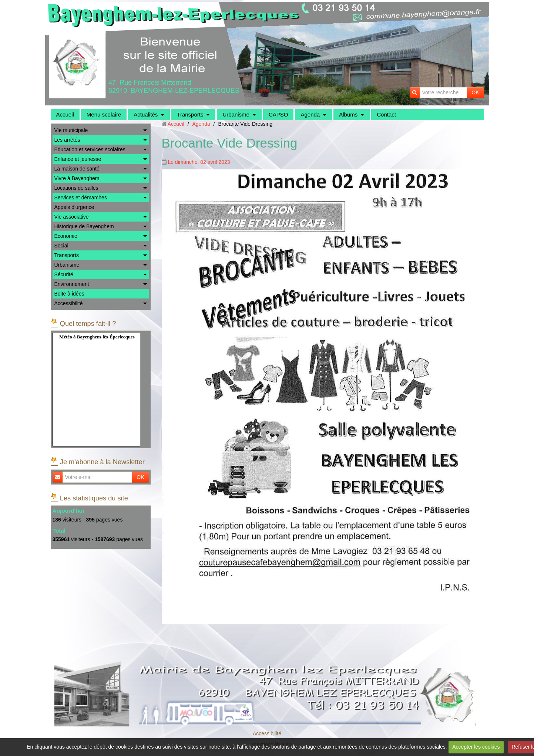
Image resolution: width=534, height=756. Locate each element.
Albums (348, 114)
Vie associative (72, 217)
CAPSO (278, 114)
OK (475, 92)
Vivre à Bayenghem (77, 178)
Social (61, 246)
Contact (386, 114)
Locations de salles (76, 188)
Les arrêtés (67, 140)
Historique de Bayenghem (84, 226)
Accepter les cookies (476, 747)
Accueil (65, 114)
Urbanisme (236, 114)
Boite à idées (69, 294)
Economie (66, 236)
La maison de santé (77, 169)
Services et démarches (81, 198)
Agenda (310, 114)
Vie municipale (71, 130)
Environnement (72, 284)
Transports (190, 114)
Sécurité (64, 274)
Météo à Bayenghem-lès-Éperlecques (97, 337)
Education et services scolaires (90, 149)
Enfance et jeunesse (78, 159)
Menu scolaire (104, 114)
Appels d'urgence (74, 207)
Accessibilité (69, 303)
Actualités (146, 114)
